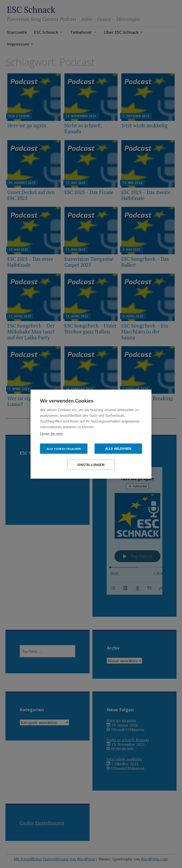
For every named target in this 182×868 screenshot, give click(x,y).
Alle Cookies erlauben (64, 448)
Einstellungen (91, 465)
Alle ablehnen (118, 448)
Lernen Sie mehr (51, 434)
